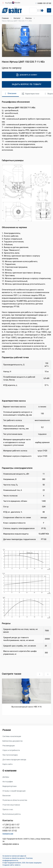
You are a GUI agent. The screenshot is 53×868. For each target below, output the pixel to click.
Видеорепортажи (9, 786)
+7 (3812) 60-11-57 (11, 825)
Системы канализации (12, 736)
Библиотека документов (12, 741)
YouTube (9, 3)
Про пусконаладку (10, 755)
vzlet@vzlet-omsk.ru (11, 844)
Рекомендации (9, 746)
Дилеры (6, 777)
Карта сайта (7, 764)
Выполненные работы (12, 814)
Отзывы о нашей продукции (14, 791)
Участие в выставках (11, 805)
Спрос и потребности (11, 750)
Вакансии (6, 796)
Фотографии (8, 782)
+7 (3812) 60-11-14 (11, 828)
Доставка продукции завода (14, 760)
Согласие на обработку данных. (14, 858)
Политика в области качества (15, 800)
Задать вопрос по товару (27, 84)
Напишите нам (8, 834)
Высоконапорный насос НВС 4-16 (26, 707)
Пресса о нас (8, 809)
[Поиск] (33, 10)
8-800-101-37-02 (44, 3)
